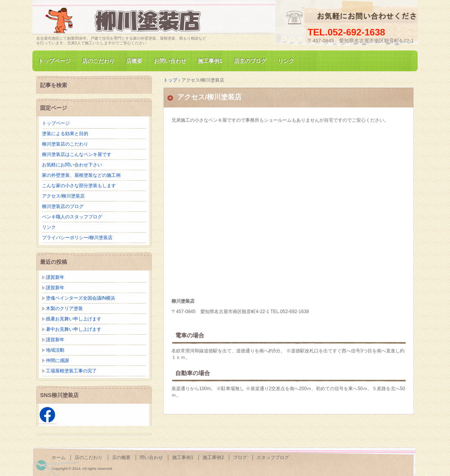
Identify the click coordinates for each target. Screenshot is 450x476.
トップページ (54, 61)
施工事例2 (213, 458)
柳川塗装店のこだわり (65, 144)
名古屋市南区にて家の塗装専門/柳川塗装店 (125, 21)
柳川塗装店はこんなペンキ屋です (77, 154)
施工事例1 (210, 61)
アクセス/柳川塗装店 (209, 97)
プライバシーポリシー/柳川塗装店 (77, 238)
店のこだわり (98, 61)
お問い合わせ (170, 61)
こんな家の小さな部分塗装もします (79, 186)
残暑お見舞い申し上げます (74, 319)
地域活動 (55, 350)
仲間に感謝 (57, 360)
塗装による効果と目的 (65, 134)
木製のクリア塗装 (64, 308)
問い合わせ (151, 458)
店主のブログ (250, 61)
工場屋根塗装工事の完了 (71, 371)
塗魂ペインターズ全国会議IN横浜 (81, 298)
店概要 (134, 61)
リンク (286, 61)
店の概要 (121, 458)
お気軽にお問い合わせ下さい (72, 165)
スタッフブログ (273, 458)
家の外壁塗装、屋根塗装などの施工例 (81, 175)
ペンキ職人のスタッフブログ (72, 217)
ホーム (59, 458)
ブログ (240, 458)
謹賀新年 (55, 277)
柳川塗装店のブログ (63, 206)
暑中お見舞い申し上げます (74, 329)
